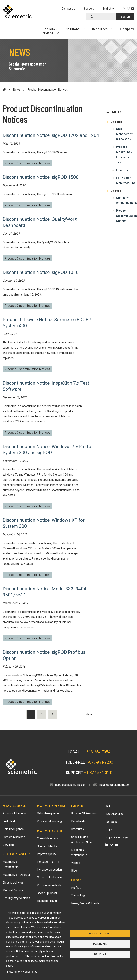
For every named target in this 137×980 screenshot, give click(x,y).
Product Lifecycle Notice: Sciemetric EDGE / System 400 (47, 323)
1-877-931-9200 (99, 762)
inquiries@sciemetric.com (115, 785)
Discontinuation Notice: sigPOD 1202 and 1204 (51, 135)
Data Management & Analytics (125, 134)
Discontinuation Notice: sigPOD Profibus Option (44, 655)
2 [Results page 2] (42, 715)
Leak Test (122, 170)
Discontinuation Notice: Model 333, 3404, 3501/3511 (45, 592)
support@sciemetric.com (71, 785)
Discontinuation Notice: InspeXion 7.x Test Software (46, 386)
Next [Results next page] (91, 715)
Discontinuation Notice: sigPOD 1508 (41, 177)
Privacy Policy (13, 972)
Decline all (100, 944)
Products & (50, 31)
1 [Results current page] (31, 715)
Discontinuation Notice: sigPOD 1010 (41, 272)
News (17, 90)
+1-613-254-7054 (96, 752)
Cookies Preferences (100, 932)
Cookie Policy (30, 972)
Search (125, 17)
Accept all (100, 955)
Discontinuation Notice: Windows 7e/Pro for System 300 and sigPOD (48, 450)
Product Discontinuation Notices (27, 163)
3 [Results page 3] (53, 715)
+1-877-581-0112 (99, 773)
